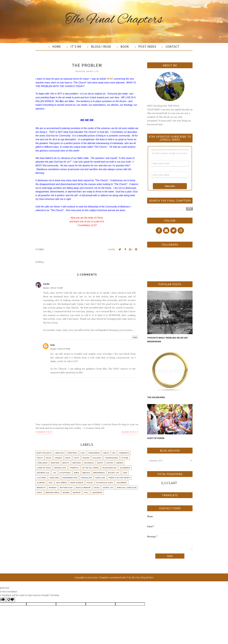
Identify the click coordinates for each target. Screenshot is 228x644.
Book (49, 458)
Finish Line (100, 478)
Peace (68, 458)
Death (100, 463)
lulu (53, 345)
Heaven (86, 458)
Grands (120, 463)
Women (66, 492)
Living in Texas (44, 468)
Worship (77, 492)
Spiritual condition (127, 488)
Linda (46, 284)
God (51, 483)
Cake (125, 473)
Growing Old (43, 473)
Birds (77, 473)
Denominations (70, 478)
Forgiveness (94, 453)
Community (124, 453)
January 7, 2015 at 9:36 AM (60, 349)
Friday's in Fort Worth (120, 478)
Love (83, 453)
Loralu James (92, 577)
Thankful (74, 468)
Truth (40, 458)
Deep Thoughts (44, 453)
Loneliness (42, 463)
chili (86, 492)
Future (125, 458)
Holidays (97, 458)
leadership (97, 492)
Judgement (122, 483)
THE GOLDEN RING (156, 397)
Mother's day (66, 488)
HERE (110, 79)
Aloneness (125, 468)
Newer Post (45, 432)
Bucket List (114, 473)
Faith (77, 458)
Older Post (129, 432)
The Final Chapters (114, 19)
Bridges (86, 473)
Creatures (54, 478)
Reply (135, 337)
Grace (106, 453)
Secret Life (108, 488)
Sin (114, 453)
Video (39, 492)
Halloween (61, 483)
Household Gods (104, 483)
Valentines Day (109, 468)
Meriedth (41, 488)
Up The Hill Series (91, 468)
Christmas (72, 453)
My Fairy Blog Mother (143, 577)
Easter (110, 463)
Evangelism (86, 478)
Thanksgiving (111, 458)
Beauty (66, 463)
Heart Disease (77, 483)
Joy (54, 473)
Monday (53, 488)
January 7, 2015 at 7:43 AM (53, 288)
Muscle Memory (83, 488)
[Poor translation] (11, 600)
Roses (97, 488)
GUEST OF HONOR (156, 438)
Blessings (89, 463)
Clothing (41, 478)
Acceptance (65, 473)
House (90, 483)
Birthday (77, 463)
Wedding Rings (52, 492)
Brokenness (99, 473)
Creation (59, 453)
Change (58, 458)
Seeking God (60, 468)
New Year (55, 463)
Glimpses (41, 483)
